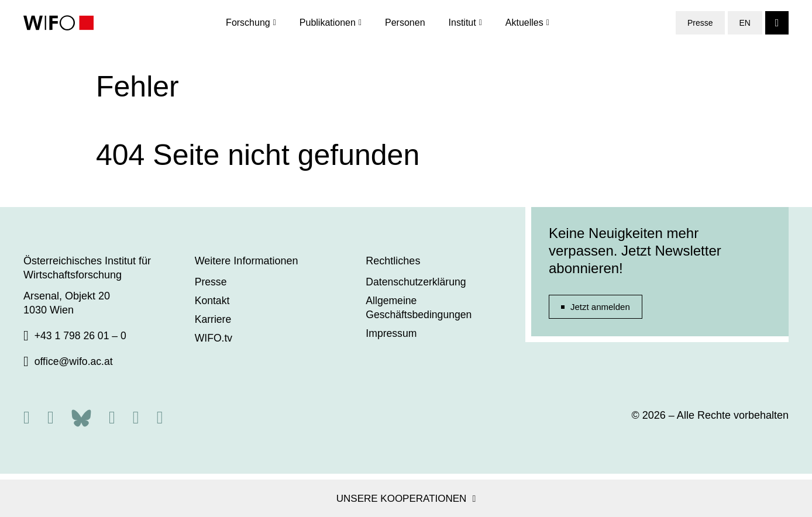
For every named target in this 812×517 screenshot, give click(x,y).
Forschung (248, 23)
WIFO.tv (214, 338)
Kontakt (213, 301)
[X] (51, 417)
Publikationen (328, 23)
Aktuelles (524, 23)
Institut (462, 23)
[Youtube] (160, 417)
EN (745, 23)
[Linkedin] (136, 417)
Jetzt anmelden (600, 307)
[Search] (777, 23)
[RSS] (27, 417)
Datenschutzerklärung (417, 282)
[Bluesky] (81, 417)
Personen (405, 23)
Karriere (214, 319)
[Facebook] (112, 417)
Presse (700, 23)
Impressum (392, 333)
